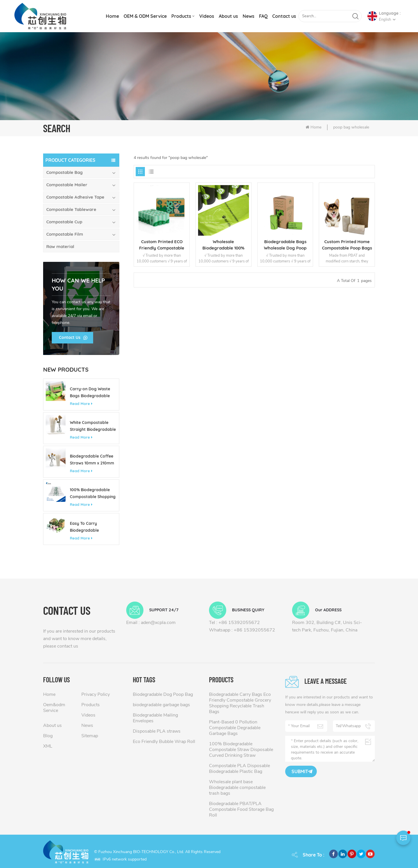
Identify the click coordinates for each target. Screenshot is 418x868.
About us (228, 16)
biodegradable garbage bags (161, 705)
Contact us (284, 16)
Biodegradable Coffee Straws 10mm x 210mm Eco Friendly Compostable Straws (92, 460)
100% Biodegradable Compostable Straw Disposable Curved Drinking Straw (241, 750)
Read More (81, 404)
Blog (48, 736)
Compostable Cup (64, 222)
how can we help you (78, 284)
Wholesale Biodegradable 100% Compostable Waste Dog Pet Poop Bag (223, 245)
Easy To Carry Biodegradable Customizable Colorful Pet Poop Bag (92, 527)
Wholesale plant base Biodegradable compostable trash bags (237, 788)
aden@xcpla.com (158, 623)
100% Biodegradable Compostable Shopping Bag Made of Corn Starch (93, 494)
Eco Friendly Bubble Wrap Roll (164, 742)
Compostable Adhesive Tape (75, 197)
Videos (207, 16)
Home (112, 16)
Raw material (60, 246)
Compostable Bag (65, 172)
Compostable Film (65, 234)
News (249, 16)
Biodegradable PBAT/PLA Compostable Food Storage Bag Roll (241, 809)
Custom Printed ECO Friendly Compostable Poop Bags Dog (162, 245)
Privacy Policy (96, 694)
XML (48, 746)
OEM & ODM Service (145, 16)
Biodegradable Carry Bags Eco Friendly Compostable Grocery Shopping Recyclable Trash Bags (240, 703)
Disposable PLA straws (157, 731)
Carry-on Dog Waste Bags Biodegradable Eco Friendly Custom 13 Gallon (92, 393)
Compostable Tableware (71, 209)
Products (181, 16)
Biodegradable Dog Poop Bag (163, 694)
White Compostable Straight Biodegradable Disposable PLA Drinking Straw (93, 426)
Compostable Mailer (67, 185)
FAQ (263, 16)
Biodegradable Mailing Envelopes (155, 718)
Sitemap (90, 736)
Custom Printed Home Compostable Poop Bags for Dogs (347, 245)
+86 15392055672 (239, 623)
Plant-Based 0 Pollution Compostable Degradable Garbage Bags (235, 728)
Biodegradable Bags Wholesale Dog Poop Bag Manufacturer (285, 245)
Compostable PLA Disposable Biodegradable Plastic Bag (239, 769)
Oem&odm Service (54, 708)
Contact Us (70, 337)
